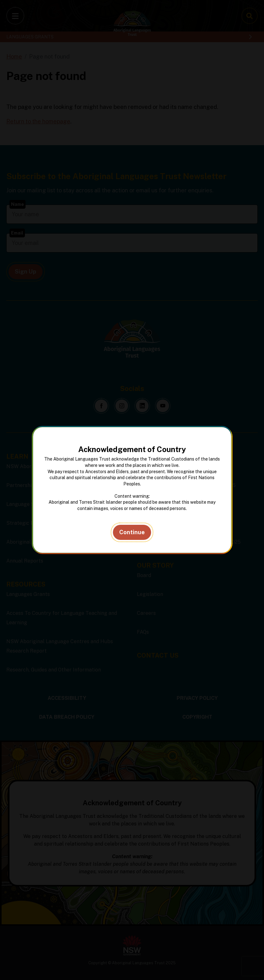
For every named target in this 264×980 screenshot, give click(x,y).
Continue (132, 532)
